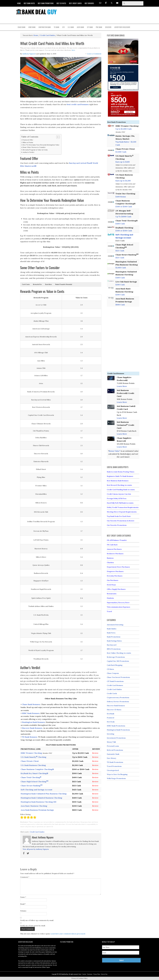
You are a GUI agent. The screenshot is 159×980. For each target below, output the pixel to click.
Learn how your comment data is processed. (68, 934)
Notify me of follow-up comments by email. (37, 920)
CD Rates (110, 669)
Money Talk (111, 742)
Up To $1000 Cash (123, 217)
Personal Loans (113, 746)
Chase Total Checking (31, 777)
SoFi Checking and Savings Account (36, 790)
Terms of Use (104, 974)
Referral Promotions (115, 750)
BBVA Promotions (114, 649)
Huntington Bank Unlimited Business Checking (41, 798)
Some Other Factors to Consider (34, 147)
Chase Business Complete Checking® (37, 769)
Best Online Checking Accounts (119, 653)
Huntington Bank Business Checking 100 (38, 802)
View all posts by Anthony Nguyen (36, 849)
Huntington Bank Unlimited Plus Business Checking (44, 794)
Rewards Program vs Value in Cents (35, 150)
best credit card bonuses (78, 104)
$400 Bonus (121, 197)
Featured (110, 718)
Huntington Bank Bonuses (33, 722)
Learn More (122, 386)
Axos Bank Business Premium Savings (37, 810)
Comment (25, 877)
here (73, 50)
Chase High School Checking (35, 782)
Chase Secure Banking (32, 786)
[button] (26, 284)
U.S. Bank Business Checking (33, 765)
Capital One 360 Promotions (118, 661)
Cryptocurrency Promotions (118, 697)
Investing (111, 734)
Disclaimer (90, 974)
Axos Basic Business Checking (34, 806)
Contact (84, 974)
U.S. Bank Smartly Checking (33, 757)
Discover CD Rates (114, 710)
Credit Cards (112, 693)
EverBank (111, 714)
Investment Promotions (116, 738)
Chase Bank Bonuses (31, 704)
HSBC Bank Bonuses (31, 713)
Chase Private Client (30, 761)
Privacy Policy (97, 974)
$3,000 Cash (121, 152)
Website (23, 911)
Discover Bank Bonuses (32, 728)
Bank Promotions (114, 637)
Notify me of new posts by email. (33, 926)
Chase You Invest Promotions (118, 677)
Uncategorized (113, 770)
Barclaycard (112, 645)
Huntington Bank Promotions (118, 730)
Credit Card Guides (37, 832)
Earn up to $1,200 (123, 181)
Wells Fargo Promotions (116, 778)
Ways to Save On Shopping (117, 774)
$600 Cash (120, 305)
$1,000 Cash (121, 268)
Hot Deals (111, 722)
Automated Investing (115, 625)
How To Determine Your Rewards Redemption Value (41, 145)
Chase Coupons (113, 673)
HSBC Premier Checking (31, 753)
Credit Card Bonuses (115, 685)
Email (23, 904)
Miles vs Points (28, 142)
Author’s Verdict (28, 152)
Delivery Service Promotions (118, 702)
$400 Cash (120, 224)
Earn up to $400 (123, 162)
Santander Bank (113, 754)
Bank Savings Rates (114, 641)
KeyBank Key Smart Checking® (34, 773)
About (80, 974)
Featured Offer (28, 140)
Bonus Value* (114, 451)
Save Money (111, 758)
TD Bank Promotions (115, 762)
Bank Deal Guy (36, 12)
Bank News (111, 633)
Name (23, 897)
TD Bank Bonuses (30, 737)
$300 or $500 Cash (124, 207)
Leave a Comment (94, 54)
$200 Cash (120, 285)
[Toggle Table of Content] (57, 137)
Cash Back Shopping (115, 665)
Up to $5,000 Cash (124, 129)
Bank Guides (112, 629)
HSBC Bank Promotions (116, 726)
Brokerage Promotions (116, 657)
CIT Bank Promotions (115, 681)
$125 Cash (120, 251)
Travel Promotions (114, 766)
